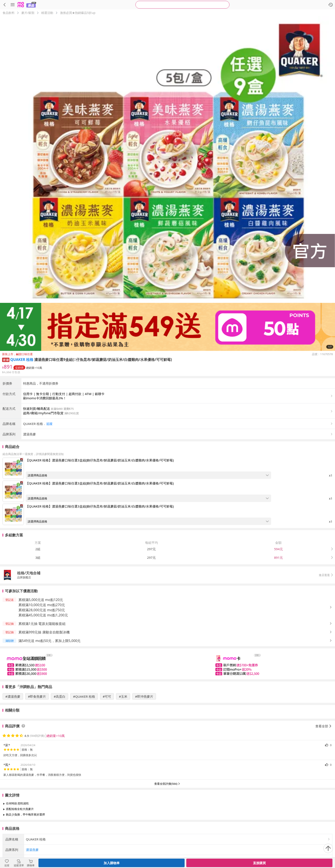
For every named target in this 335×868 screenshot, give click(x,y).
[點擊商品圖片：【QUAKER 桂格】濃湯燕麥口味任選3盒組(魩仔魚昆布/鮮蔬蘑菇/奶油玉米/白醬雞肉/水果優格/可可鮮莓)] (13, 468)
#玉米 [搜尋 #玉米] (123, 696)
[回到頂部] (328, 848)
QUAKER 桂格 (22, 360)
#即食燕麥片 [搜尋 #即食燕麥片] (37, 696)
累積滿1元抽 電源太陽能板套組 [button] (42, 624)
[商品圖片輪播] (167, 184)
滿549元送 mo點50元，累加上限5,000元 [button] (49, 641)
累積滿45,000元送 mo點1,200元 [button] (43, 615)
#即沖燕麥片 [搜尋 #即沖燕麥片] (144, 696)
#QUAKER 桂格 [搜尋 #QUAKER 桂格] (84, 696)
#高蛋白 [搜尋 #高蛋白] (60, 696)
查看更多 (167, 824)
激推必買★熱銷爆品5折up (78, 13)
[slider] (167, 664)
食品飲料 (9, 13)
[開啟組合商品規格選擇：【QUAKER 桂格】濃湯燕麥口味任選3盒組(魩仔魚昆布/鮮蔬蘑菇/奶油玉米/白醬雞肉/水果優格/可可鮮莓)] (148, 475)
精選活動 (47, 13)
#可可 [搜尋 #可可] (107, 696)
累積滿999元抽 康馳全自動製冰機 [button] (44, 632)
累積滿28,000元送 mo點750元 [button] (42, 610)
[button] (6, 360)
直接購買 (259, 863)
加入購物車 (112, 863)
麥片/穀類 (28, 13)
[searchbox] (182, 5)
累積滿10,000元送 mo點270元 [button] (42, 605)
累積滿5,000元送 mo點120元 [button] (41, 600)
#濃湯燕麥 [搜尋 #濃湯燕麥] (13, 696)
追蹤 (49, 424)
